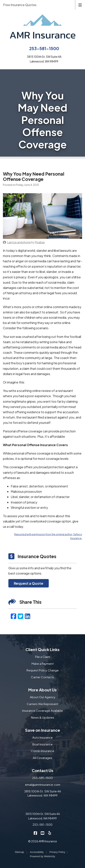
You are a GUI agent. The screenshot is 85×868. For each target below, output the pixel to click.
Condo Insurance (42, 751)
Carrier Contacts (42, 677)
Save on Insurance (43, 730)
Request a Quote (29, 583)
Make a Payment (43, 664)
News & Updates (43, 717)
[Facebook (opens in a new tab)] (13, 616)
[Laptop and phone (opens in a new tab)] (19, 242)
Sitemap (19, 852)
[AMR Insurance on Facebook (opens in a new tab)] (36, 833)
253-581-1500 (44, 48)
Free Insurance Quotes (20, 5)
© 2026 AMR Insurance (42, 841)
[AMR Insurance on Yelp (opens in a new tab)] (50, 833)
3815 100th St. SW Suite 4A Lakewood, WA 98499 (43, 793)
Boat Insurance (42, 744)
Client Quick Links (43, 649)
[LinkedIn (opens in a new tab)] (27, 616)
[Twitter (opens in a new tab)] (20, 616)
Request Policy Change (43, 670)
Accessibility (37, 852)
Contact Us (43, 770)
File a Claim (43, 657)
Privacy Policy (57, 852)
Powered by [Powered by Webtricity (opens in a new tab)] (42, 856)
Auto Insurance (42, 737)
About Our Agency (43, 697)
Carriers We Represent (42, 704)
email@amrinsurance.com (43, 785)
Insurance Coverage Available (43, 711)
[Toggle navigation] (80, 5)
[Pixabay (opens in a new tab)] (40, 242)
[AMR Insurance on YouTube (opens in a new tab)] (43, 833)
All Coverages (42, 758)
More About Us (42, 690)
